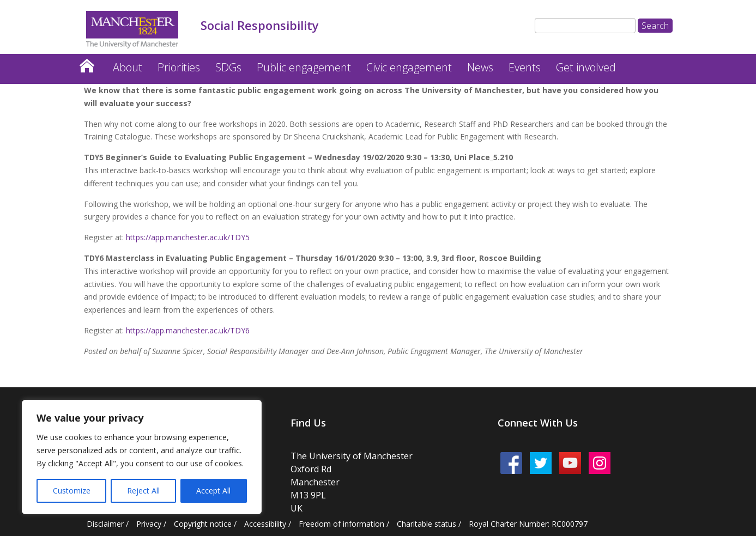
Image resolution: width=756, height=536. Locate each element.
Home (87, 63)
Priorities (179, 67)
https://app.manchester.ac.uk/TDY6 (188, 330)
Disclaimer (105, 524)
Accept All (213, 491)
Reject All (143, 491)
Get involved (586, 67)
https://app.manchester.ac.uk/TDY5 (188, 237)
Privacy (149, 524)
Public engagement (304, 67)
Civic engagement (409, 67)
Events (525, 67)
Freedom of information (341, 524)
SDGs (228, 67)
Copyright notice (203, 524)
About (128, 67)
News (480, 67)
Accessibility (265, 524)
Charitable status (427, 524)
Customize (72, 491)
